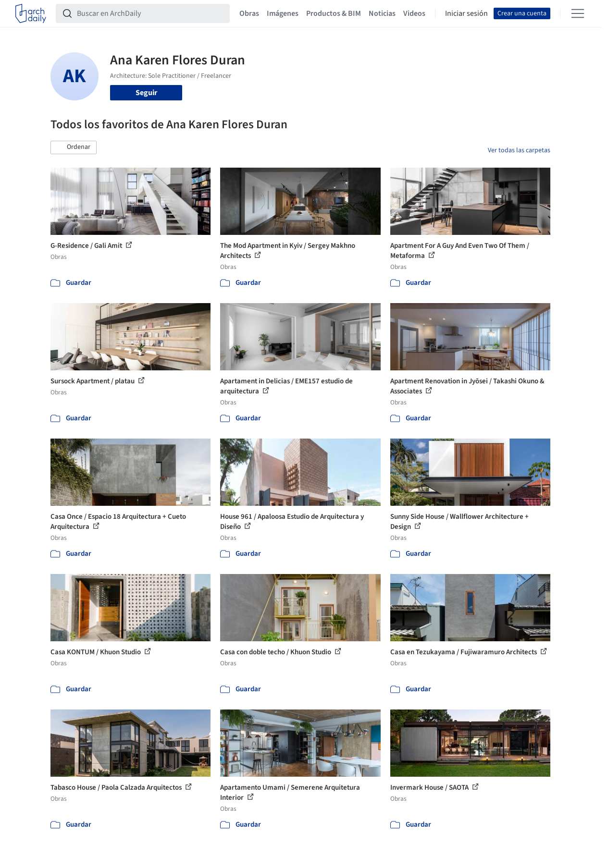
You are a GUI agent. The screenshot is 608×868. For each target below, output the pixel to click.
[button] (74, 147)
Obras (249, 13)
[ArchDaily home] (31, 13)
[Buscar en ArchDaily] (150, 13)
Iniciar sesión (466, 13)
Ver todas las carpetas (519, 150)
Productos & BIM (334, 13)
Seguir (146, 93)
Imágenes (283, 13)
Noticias (382, 13)
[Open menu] (578, 13)
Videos (414, 13)
